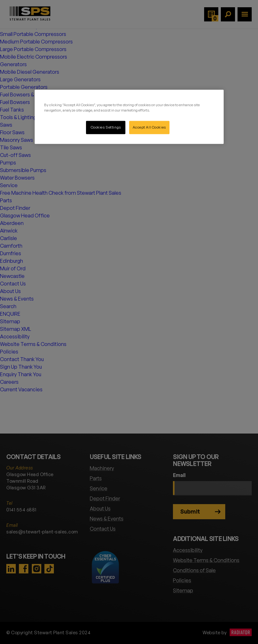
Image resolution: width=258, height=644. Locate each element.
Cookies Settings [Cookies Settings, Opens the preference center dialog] (106, 127)
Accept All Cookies (149, 127)
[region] (129, 117)
